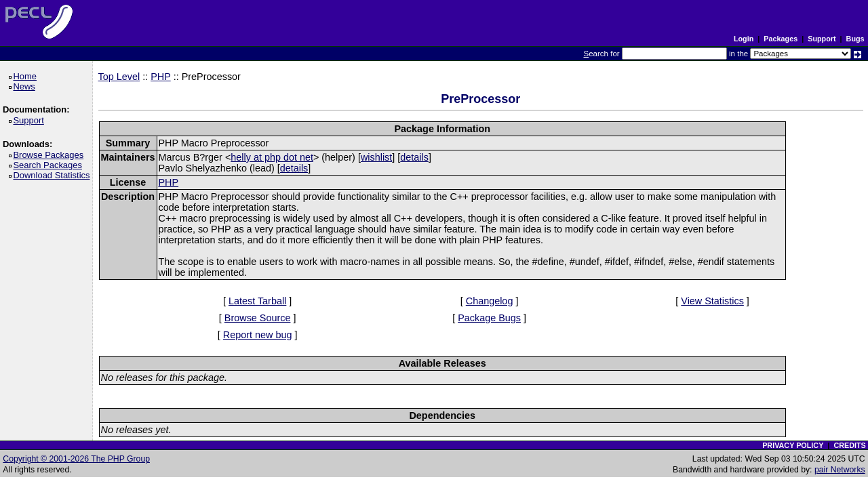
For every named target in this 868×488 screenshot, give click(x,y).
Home (27, 76)
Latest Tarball (257, 301)
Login (744, 39)
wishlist (376, 157)
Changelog (490, 301)
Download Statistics (54, 175)
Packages (781, 39)
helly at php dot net (272, 157)
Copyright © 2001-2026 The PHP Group (76, 459)
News (26, 86)
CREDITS (849, 445)
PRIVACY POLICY (793, 445)
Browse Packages (51, 155)
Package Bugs (489, 318)
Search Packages (50, 165)
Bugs (855, 39)
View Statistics (712, 301)
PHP (161, 77)
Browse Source (258, 318)
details (414, 157)
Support (822, 39)
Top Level (119, 77)
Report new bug (258, 335)
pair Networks (840, 470)
